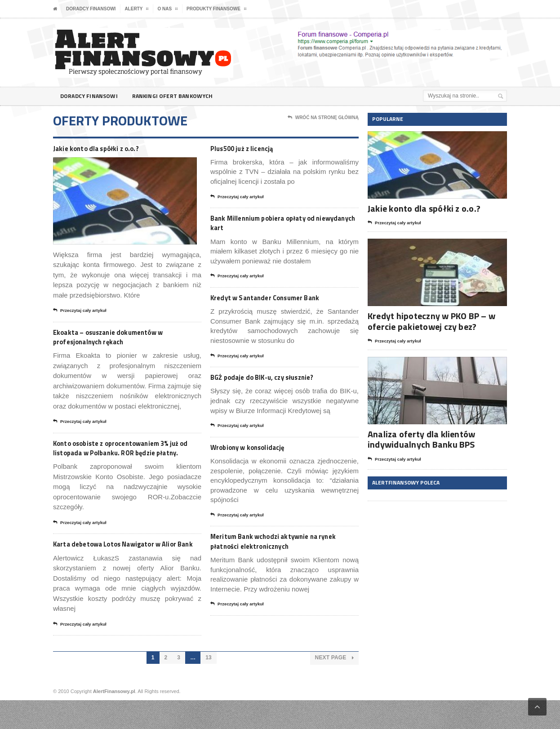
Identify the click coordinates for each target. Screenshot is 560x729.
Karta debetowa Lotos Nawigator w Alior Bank (122, 567)
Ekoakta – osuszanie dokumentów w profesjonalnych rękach (124, 339)
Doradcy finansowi (91, 9)
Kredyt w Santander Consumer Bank (281, 301)
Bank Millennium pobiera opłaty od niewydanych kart (279, 225)
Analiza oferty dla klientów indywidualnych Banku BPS (420, 439)
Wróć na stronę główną (323, 118)
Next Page (335, 687)
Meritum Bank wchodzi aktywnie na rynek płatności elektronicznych (280, 549)
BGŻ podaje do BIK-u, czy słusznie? (277, 382)
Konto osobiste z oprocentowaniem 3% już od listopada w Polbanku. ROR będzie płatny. (124, 458)
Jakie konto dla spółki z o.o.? (108, 149)
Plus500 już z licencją (251, 149)
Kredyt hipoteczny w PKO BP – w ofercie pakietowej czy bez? (430, 321)
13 (209, 687)
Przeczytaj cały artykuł (83, 312)
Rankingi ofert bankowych (181, 96)
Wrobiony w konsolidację (259, 453)
